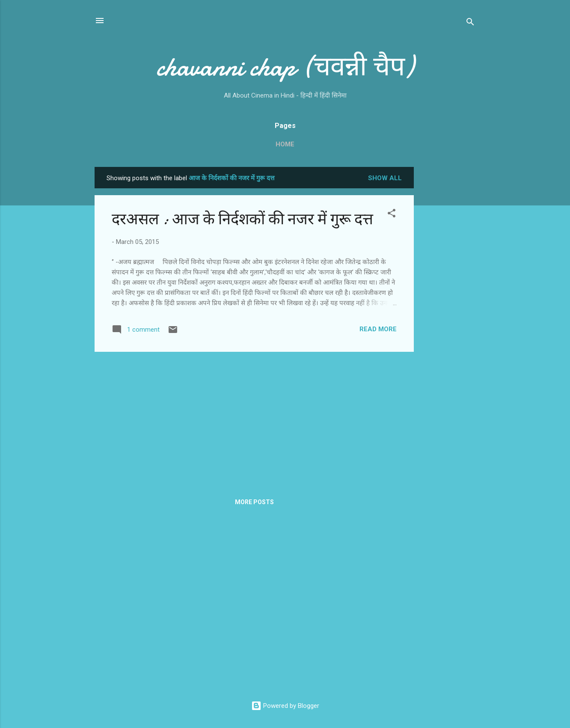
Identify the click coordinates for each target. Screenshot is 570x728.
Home (285, 144)
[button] (392, 215)
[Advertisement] (448, 295)
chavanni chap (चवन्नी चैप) (285, 67)
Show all (385, 178)
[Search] (470, 23)
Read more (378, 329)
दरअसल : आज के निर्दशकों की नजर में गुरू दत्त (242, 219)
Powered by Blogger (285, 706)
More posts (254, 502)
